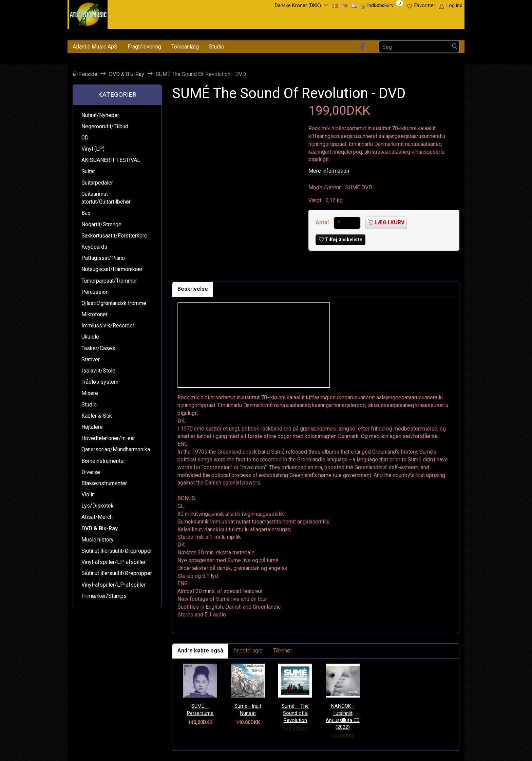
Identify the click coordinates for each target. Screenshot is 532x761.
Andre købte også (200, 651)
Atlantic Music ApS (95, 47)
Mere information (329, 171)
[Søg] (455, 47)
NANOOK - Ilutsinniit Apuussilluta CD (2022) (343, 717)
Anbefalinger (248, 651)
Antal (323, 222)
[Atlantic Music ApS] (88, 13)
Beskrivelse (193, 289)
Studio (217, 47)
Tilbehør (283, 651)
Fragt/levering (144, 47)
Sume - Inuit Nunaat (248, 710)
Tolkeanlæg (185, 47)
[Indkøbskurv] (382, 6)
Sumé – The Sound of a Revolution (295, 713)
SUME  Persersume (200, 710)
